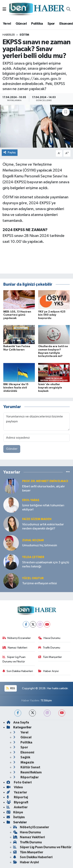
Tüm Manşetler (50, 657)
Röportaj (17, 797)
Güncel (21, 24)
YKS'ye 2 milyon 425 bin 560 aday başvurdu (52, 315)
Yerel (7, 24)
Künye (15, 812)
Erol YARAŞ (31, 500)
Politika (37, 24)
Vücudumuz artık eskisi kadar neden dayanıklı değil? (43, 527)
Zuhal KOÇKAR (33, 540)
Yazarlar (17, 792)
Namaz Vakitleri (15, 648)
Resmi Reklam (27, 772)
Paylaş (10, 152)
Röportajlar (26, 777)
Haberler (9, 35)
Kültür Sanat (27, 767)
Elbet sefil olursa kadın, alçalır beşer (44, 489)
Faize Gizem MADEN (37, 519)
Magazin (24, 762)
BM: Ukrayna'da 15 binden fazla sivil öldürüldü (16, 388)
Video (15, 787)
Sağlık (22, 757)
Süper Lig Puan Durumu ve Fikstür (14, 659)
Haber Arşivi (48, 671)
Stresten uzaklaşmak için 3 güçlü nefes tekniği (46, 565)
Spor (51, 24)
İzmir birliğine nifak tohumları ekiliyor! (43, 508)
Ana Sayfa (18, 722)
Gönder (12, 449)
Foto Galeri (19, 782)
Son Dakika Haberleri (18, 671)
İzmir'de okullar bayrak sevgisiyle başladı (50, 388)
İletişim (16, 817)
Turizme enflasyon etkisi (40, 583)
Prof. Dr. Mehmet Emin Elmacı (45, 481)
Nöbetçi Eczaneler (17, 638)
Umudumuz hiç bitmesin (40, 545)
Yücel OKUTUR (33, 578)
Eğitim (24, 35)
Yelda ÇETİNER (33, 557)
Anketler (17, 807)
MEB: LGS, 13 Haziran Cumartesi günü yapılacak (17, 315)
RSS (11, 688)
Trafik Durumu (49, 648)
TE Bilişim (46, 700)
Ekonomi (66, 24)
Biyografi (17, 802)
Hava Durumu (49, 638)
